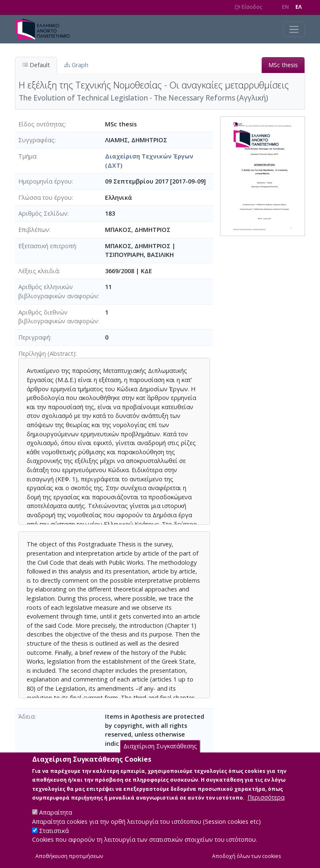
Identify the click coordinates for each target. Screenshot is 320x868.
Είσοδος (249, 7)
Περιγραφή (34, 337)
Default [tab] (36, 65)
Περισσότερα (266, 808)
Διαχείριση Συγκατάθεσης (160, 756)
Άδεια (26, 716)
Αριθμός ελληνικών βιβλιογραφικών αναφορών (58, 291)
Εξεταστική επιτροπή (47, 246)
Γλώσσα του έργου (45, 198)
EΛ (299, 7)
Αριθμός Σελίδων (43, 213)
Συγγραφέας (36, 140)
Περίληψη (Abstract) (47, 353)
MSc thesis (283, 65)
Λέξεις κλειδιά (39, 271)
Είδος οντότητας (42, 124)
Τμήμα (27, 156)
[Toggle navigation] (294, 29)
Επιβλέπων (34, 230)
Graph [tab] (76, 65)
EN (285, 7)
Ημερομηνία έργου (45, 181)
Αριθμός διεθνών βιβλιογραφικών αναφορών (58, 317)
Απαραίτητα (56, 823)
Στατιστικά (54, 841)
